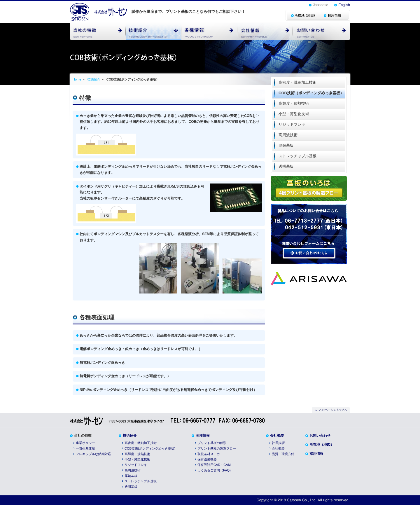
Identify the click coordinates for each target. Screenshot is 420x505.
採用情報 (316, 454)
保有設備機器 (207, 459)
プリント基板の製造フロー (217, 448)
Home (77, 79)
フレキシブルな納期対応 (93, 454)
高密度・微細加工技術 (141, 443)
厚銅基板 (131, 476)
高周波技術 (133, 470)
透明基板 (131, 487)
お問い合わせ (320, 436)
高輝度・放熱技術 (137, 454)
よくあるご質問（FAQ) (214, 470)
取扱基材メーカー (210, 454)
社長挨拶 (278, 443)
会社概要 (277, 436)
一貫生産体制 (85, 448)
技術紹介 (94, 79)
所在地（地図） (322, 445)
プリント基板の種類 (212, 443)
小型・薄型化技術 (137, 459)
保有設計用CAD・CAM (214, 465)
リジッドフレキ (136, 465)
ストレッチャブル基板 (141, 481)
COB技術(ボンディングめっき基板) (150, 448)
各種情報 (203, 436)
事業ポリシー (85, 443)
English (344, 5)
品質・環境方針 (283, 454)
